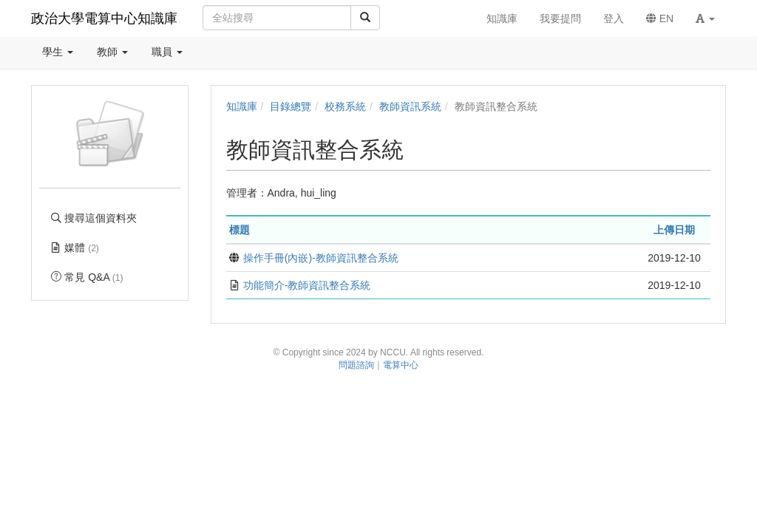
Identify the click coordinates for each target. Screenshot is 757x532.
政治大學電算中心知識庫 (104, 18)
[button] (705, 18)
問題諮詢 (356, 365)
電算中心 (401, 365)
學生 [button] (58, 52)
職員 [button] (167, 52)
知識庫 (242, 106)
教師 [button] (112, 52)
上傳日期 (674, 230)
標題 (240, 230)
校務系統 (345, 106)
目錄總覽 (291, 106)
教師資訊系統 (410, 106)
